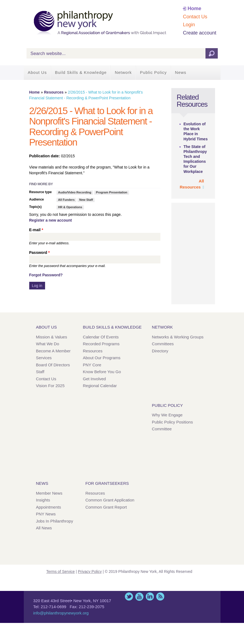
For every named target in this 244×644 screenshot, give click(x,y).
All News (44, 528)
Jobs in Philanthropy (55, 521)
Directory (160, 351)
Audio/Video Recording (75, 192)
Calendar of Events (101, 337)
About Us (37, 72)
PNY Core (92, 365)
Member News (49, 493)
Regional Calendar (100, 386)
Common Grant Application (110, 500)
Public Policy (153, 72)
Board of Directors (53, 365)
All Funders (67, 200)
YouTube (139, 597)
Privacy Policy (90, 572)
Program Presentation (112, 192)
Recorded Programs (101, 344)
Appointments (49, 507)
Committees (163, 344)
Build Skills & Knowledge (81, 72)
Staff (40, 372)
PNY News (46, 514)
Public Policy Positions (172, 422)
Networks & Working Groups (178, 337)
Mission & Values (52, 337)
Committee (162, 429)
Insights (43, 500)
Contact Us (195, 17)
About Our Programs (102, 358)
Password (39, 253)
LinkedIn (150, 597)
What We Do (48, 344)
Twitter (129, 597)
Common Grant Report (106, 507)
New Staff (86, 200)
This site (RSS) (160, 597)
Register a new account (51, 220)
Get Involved (94, 379)
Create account (199, 33)
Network (123, 72)
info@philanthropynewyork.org (61, 613)
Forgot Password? (46, 275)
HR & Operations (70, 207)
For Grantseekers (107, 483)
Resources (54, 92)
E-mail (36, 230)
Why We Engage (167, 415)
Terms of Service (60, 572)
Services (44, 358)
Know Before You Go (102, 372)
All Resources (192, 184)
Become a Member (53, 351)
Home (194, 8)
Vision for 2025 (50, 386)
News (181, 72)
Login (189, 25)
